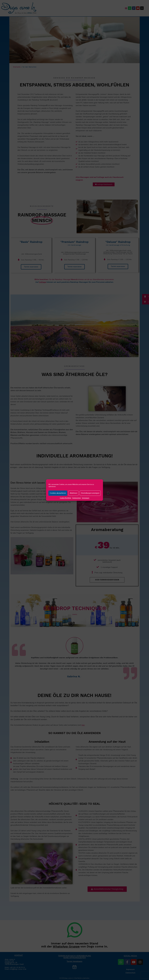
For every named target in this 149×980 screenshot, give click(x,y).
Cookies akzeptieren (58, 493)
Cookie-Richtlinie (65, 498)
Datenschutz (77, 498)
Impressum (86, 498)
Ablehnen (74, 493)
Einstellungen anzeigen (90, 493)
